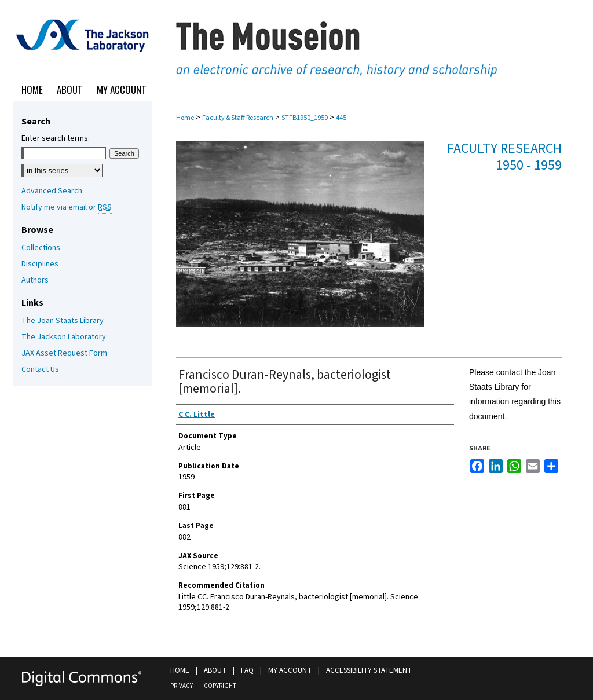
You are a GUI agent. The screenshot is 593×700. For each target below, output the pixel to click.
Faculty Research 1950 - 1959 (504, 157)
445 (341, 118)
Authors (35, 280)
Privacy (182, 686)
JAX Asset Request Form (64, 353)
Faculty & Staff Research (238, 118)
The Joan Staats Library (63, 321)
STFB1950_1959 (305, 118)
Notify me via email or (67, 207)
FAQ (247, 670)
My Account (290, 670)
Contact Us (40, 369)
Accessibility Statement (369, 670)
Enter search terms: (56, 138)
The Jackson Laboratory (64, 337)
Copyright (220, 686)
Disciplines (40, 264)
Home (185, 118)
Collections (41, 248)
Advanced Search (52, 191)
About (215, 670)
